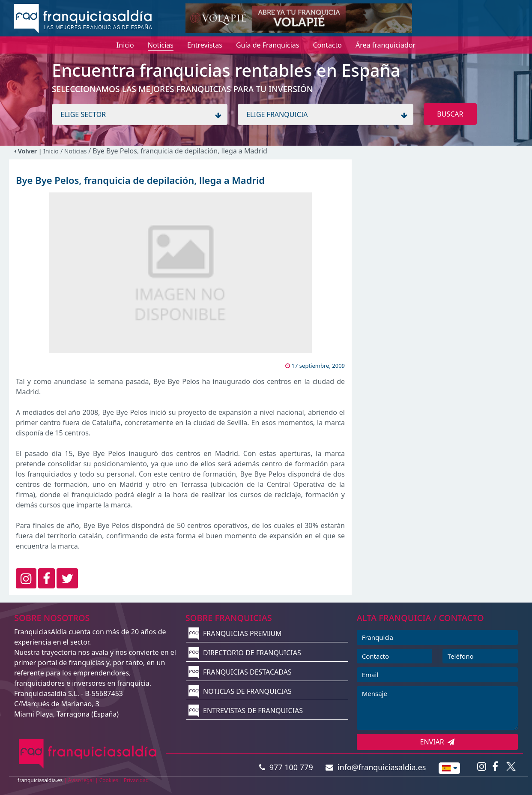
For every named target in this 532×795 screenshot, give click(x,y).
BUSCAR (450, 114)
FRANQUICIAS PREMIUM (235, 633)
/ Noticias (74, 151)
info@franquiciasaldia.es (376, 767)
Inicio (51, 151)
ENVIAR (438, 742)
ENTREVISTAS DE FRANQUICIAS (246, 711)
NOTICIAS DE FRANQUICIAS (240, 691)
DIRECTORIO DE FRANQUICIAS (245, 653)
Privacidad (136, 780)
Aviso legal (81, 780)
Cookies (109, 780)
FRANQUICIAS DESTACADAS (240, 672)
